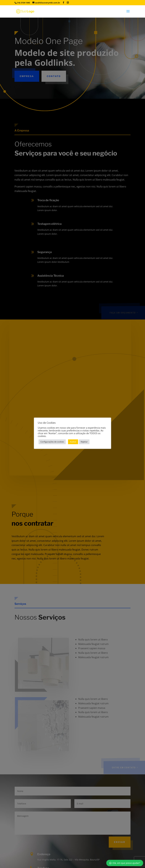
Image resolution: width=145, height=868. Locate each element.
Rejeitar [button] (84, 442)
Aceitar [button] (73, 442)
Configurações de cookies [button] (52, 442)
